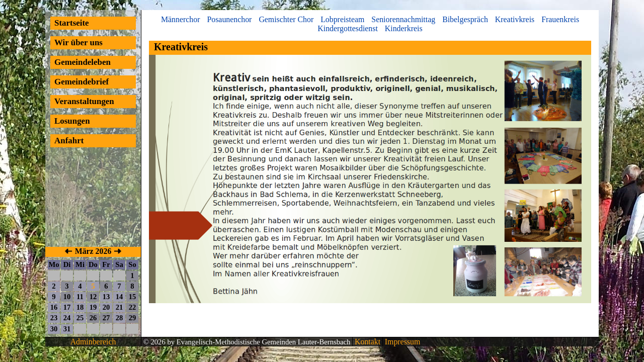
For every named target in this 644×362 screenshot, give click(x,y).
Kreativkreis (515, 19)
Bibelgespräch (465, 19)
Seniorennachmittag (403, 19)
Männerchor (181, 19)
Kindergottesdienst (348, 28)
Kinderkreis (404, 28)
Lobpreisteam (342, 19)
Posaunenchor (229, 19)
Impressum (401, 342)
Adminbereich (93, 342)
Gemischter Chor (286, 19)
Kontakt (367, 342)
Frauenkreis (560, 19)
